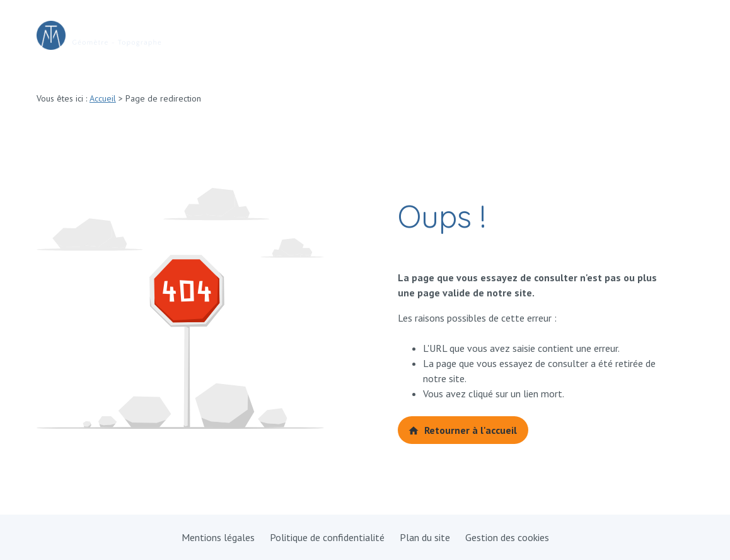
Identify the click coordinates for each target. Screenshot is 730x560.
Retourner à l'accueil (462, 430)
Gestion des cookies (507, 537)
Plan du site (425, 537)
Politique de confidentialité (327, 537)
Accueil (103, 98)
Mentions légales (218, 537)
